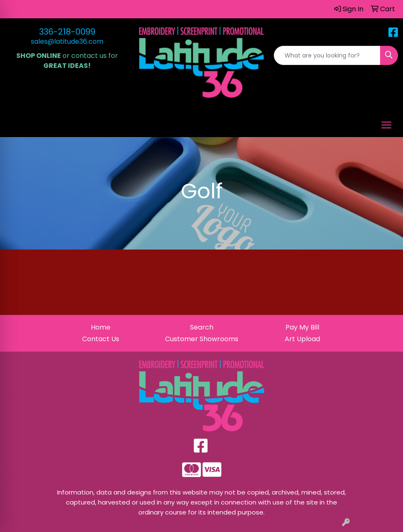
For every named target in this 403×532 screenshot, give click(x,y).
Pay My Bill (302, 327)
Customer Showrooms (202, 339)
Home (101, 327)
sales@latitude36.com (67, 41)
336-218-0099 (67, 32)
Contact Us (101, 339)
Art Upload (302, 339)
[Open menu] (386, 125)
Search (202, 327)
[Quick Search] (327, 55)
